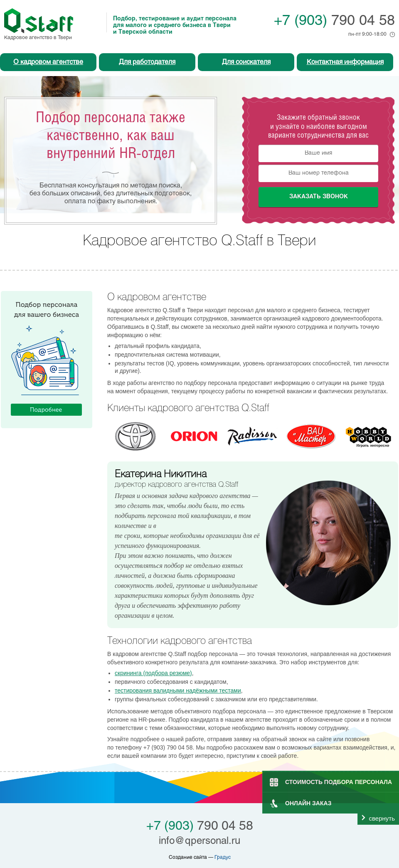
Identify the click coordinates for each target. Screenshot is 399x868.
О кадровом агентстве (48, 62)
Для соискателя (246, 62)
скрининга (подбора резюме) (153, 673)
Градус (223, 858)
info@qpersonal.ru (199, 841)
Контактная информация (345, 62)
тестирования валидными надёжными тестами (178, 690)
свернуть (382, 818)
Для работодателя (147, 62)
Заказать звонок (319, 197)
